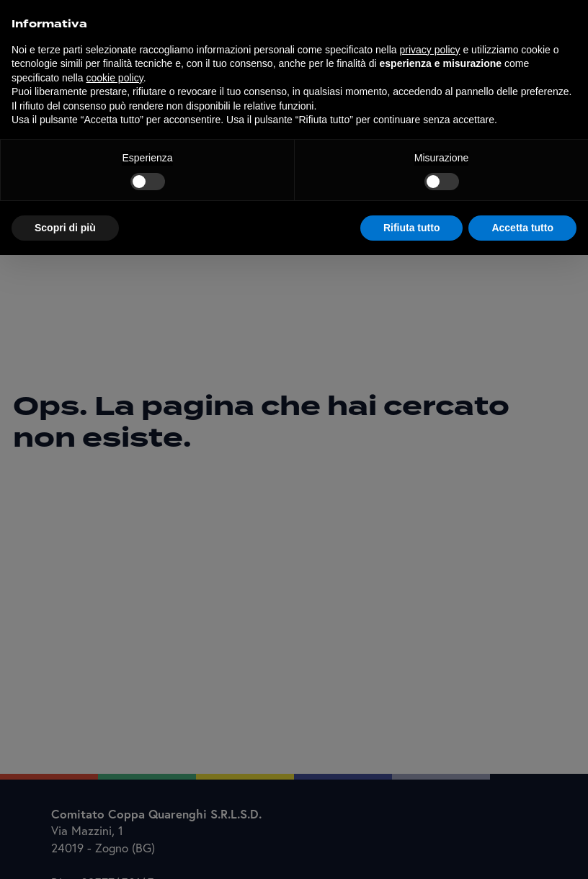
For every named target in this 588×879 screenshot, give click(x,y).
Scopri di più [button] (65, 228)
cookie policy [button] (115, 78)
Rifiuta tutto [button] (412, 228)
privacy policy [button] (430, 50)
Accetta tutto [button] (522, 228)
